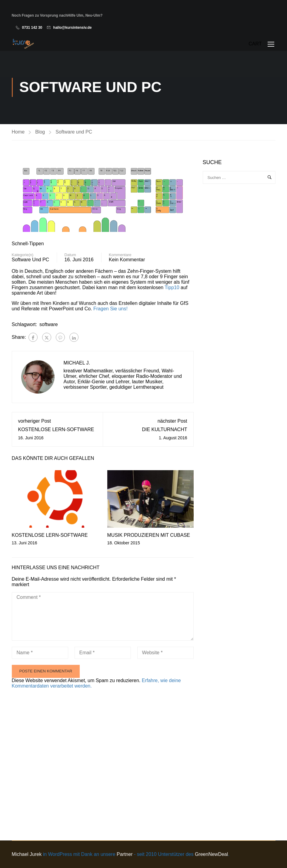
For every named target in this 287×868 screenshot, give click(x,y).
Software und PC (74, 132)
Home (18, 132)
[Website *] (165, 653)
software (48, 325)
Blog (40, 132)
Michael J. (77, 363)
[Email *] (103, 653)
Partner (125, 854)
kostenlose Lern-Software (56, 430)
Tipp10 (172, 288)
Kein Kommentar (127, 260)
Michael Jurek (27, 854)
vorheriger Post (35, 421)
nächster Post (172, 421)
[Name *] (40, 653)
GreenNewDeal (211, 854)
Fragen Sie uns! (110, 309)
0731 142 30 (32, 28)
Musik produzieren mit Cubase (149, 535)
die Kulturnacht (164, 430)
